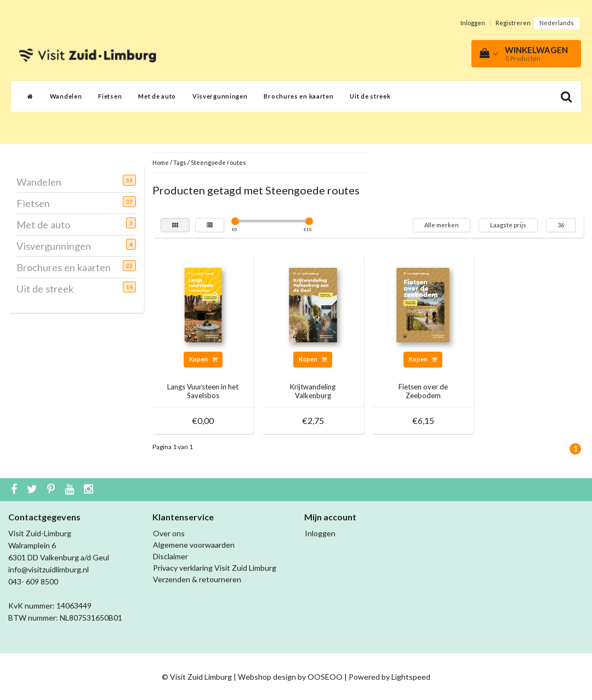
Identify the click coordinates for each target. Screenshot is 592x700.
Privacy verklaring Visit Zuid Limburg (215, 568)
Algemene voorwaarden (194, 545)
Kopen (203, 359)
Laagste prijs (508, 225)
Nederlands (557, 23)
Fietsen (110, 96)
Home (161, 162)
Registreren (513, 23)
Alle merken (442, 225)
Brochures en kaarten (298, 96)
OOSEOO (325, 677)
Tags (180, 162)
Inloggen (473, 23)
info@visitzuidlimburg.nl (49, 569)
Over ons (169, 533)
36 (561, 225)
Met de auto (157, 96)
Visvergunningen (220, 96)
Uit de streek (370, 96)
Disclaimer (170, 556)
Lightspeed (411, 677)
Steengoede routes (218, 162)
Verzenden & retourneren (197, 579)
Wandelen (66, 96)
